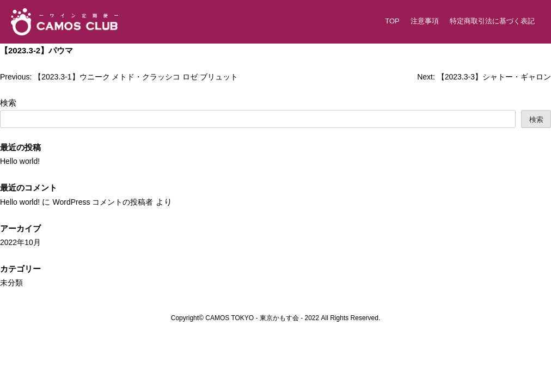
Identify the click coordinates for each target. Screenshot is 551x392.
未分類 (12, 282)
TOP (392, 21)
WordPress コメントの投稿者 (109, 202)
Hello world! (21, 161)
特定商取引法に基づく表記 (492, 21)
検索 (8, 103)
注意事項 (425, 21)
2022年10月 (22, 242)
